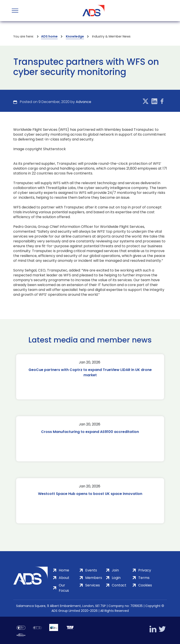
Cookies (145, 585)
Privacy (145, 570)
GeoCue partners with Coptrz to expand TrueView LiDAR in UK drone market (90, 372)
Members (94, 578)
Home (64, 570)
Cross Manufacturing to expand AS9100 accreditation (90, 432)
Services (93, 585)
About (64, 578)
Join (115, 570)
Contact (119, 585)
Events (91, 570)
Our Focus (64, 588)
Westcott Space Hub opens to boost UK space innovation (90, 494)
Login (116, 578)
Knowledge (75, 36)
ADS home (49, 36)
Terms (144, 578)
